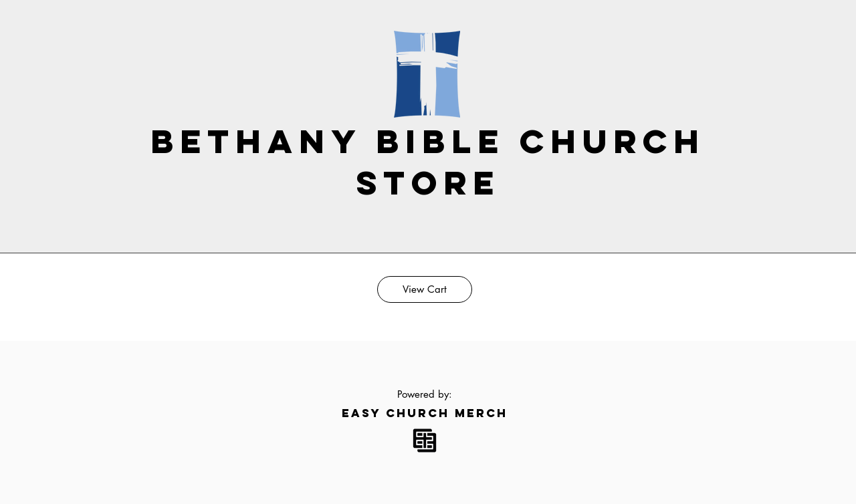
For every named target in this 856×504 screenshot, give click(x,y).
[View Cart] (425, 289)
